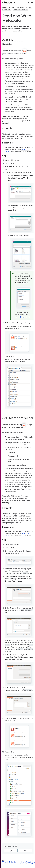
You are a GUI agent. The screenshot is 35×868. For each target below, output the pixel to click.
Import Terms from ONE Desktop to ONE (27, 863)
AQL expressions (24, 317)
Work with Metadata (9, 862)
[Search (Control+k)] (28, 2)
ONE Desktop (6, 8)
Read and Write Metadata (20, 10)
